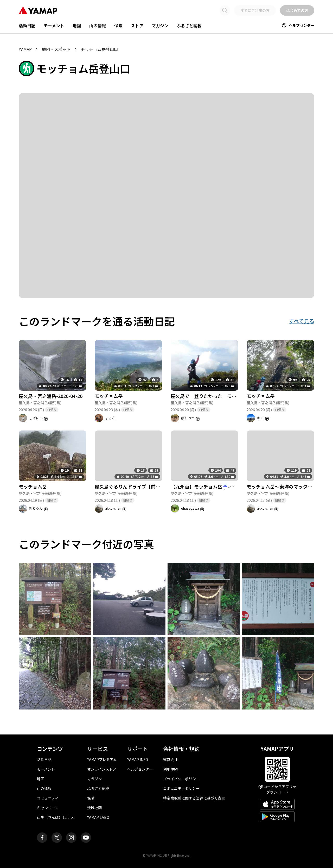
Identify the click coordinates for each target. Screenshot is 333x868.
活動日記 (27, 26)
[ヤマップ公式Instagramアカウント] (71, 838)
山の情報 (98, 26)
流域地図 (94, 808)
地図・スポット (56, 49)
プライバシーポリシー (181, 779)
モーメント (54, 26)
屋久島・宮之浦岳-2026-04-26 (51, 396)
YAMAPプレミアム (102, 759)
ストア (137, 26)
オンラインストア (102, 769)
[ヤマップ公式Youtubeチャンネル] (86, 838)
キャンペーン (48, 808)
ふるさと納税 (189, 26)
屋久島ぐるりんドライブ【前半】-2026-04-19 (143, 486)
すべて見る (302, 321)
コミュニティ (48, 798)
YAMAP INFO (138, 759)
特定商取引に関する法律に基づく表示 (194, 798)
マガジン (160, 26)
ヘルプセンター (298, 25)
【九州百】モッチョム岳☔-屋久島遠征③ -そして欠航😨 (230, 486)
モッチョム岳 (109, 396)
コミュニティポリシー (181, 788)
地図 (77, 26)
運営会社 (170, 759)
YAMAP (25, 49)
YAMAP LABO (98, 817)
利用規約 (170, 769)
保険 (118, 26)
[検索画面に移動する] (225, 10)
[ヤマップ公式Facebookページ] (42, 838)
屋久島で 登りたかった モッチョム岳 (213, 396)
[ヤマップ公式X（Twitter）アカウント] (57, 838)
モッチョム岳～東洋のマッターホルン (286, 486)
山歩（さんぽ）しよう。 (57, 817)
